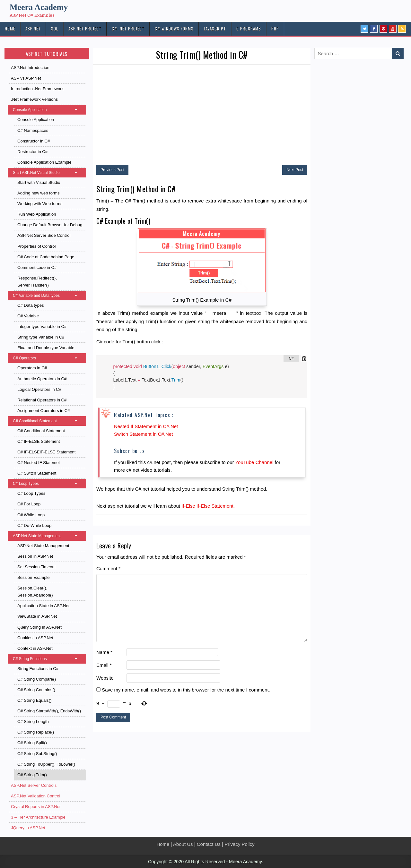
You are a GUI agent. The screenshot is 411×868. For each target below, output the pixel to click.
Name (104, 652)
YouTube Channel (254, 462)
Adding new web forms (39, 193)
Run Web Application (37, 214)
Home (163, 844)
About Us (183, 844)
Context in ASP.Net (35, 648)
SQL (55, 29)
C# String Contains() (36, 690)
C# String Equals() (34, 700)
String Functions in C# (38, 669)
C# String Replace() (36, 732)
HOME (10, 29)
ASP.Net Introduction (30, 68)
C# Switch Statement (37, 473)
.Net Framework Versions (34, 99)
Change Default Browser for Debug (50, 225)
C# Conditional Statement (48, 421)
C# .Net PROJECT (128, 29)
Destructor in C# (32, 152)
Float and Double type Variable (46, 348)
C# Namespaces (33, 130)
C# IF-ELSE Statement (39, 441)
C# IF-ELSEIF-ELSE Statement (46, 452)
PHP (275, 29)
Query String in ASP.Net (39, 627)
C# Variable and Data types (48, 296)
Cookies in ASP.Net (35, 638)
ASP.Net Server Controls (34, 785)
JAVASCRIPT (215, 29)
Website (105, 678)
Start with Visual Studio (39, 182)
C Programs (249, 29)
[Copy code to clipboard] (304, 358)
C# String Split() (32, 743)
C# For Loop (29, 504)
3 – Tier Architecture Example (38, 817)
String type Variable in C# (41, 337)
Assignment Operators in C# (44, 411)
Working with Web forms (40, 204)
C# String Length (33, 722)
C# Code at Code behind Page (46, 257)
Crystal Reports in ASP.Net (36, 807)
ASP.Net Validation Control (35, 796)
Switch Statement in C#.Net (143, 434)
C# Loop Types (48, 484)
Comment (108, 568)
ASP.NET (33, 29)
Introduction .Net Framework (37, 89)
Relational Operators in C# (42, 400)
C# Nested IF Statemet (39, 463)
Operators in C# (32, 368)
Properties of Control (36, 246)
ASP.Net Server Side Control (44, 235)
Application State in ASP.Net (43, 606)
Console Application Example (44, 162)
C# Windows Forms (174, 29)
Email (104, 665)
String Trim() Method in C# (202, 55)
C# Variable (28, 316)
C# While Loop (31, 515)
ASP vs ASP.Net (26, 78)
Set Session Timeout (36, 567)
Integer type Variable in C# (42, 327)
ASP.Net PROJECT (85, 29)
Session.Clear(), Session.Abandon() (35, 592)
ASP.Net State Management (48, 536)
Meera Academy (39, 7)
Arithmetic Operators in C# (42, 379)
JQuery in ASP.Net (28, 828)
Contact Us (209, 844)
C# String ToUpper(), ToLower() (46, 764)
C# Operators (48, 358)
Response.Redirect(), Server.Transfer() (37, 282)
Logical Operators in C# (39, 389)
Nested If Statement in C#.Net (146, 426)
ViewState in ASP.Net (37, 616)
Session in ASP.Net (35, 556)
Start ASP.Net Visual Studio (48, 173)
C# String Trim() (32, 775)
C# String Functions (48, 659)
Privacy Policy (239, 844)
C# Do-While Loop (34, 525)
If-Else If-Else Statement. (208, 506)
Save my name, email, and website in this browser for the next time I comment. (186, 690)
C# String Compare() (37, 679)
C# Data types (31, 305)
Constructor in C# (34, 141)
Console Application (48, 110)
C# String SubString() (37, 754)
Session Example (33, 577)
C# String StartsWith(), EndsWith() (49, 711)
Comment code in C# (37, 267)
